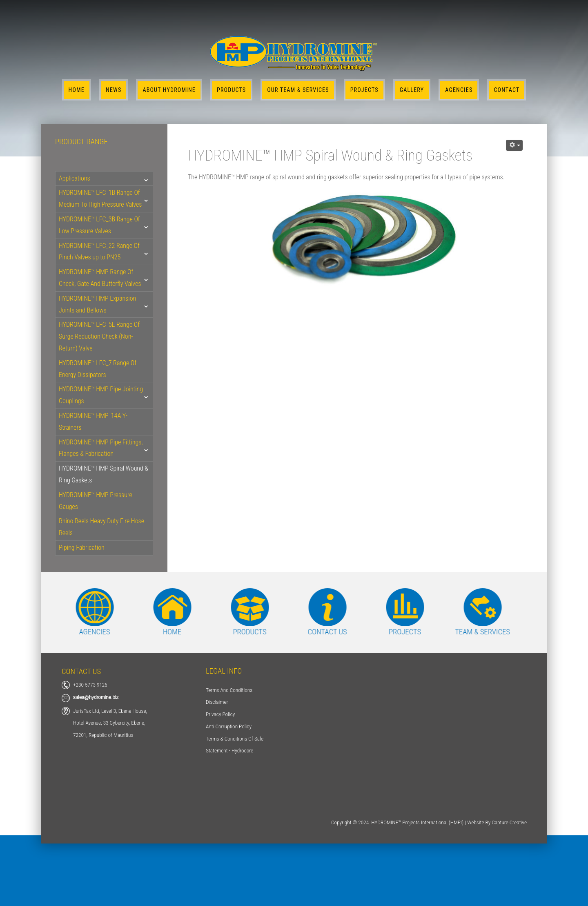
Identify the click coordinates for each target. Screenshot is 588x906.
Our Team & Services (298, 90)
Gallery (412, 90)
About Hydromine (169, 90)
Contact (507, 90)
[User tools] (514, 145)
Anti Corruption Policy (229, 726)
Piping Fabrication (82, 548)
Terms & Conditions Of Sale (235, 739)
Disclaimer (217, 702)
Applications (75, 178)
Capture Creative (509, 822)
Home (77, 90)
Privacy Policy (220, 714)
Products (231, 90)
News (114, 90)
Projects (364, 90)
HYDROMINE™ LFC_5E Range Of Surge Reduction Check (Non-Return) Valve (99, 336)
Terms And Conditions (229, 690)
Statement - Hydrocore (229, 751)
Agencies (459, 90)
